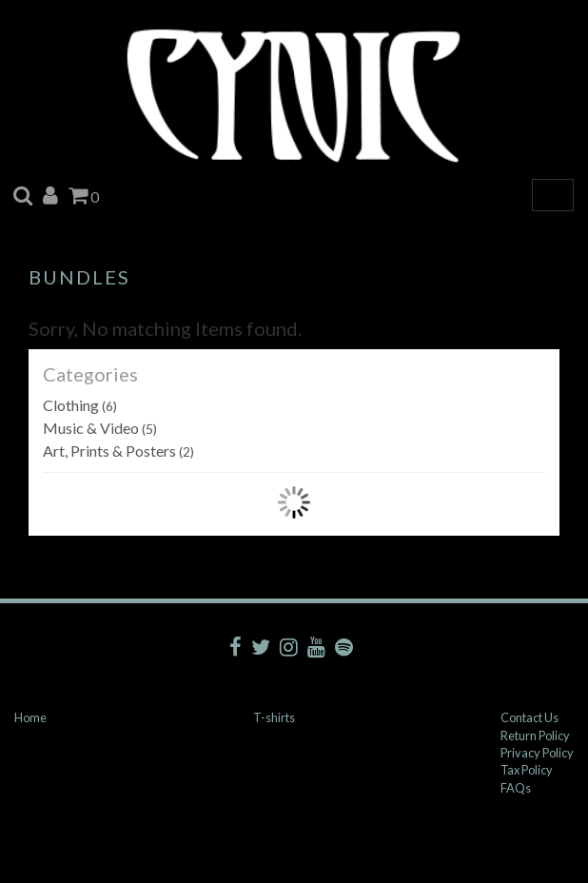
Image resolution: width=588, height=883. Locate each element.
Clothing (80, 405)
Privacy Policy (537, 753)
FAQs (516, 788)
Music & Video (100, 428)
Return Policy (535, 736)
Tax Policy (527, 770)
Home (30, 717)
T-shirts (274, 717)
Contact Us (529, 717)
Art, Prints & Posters (118, 451)
